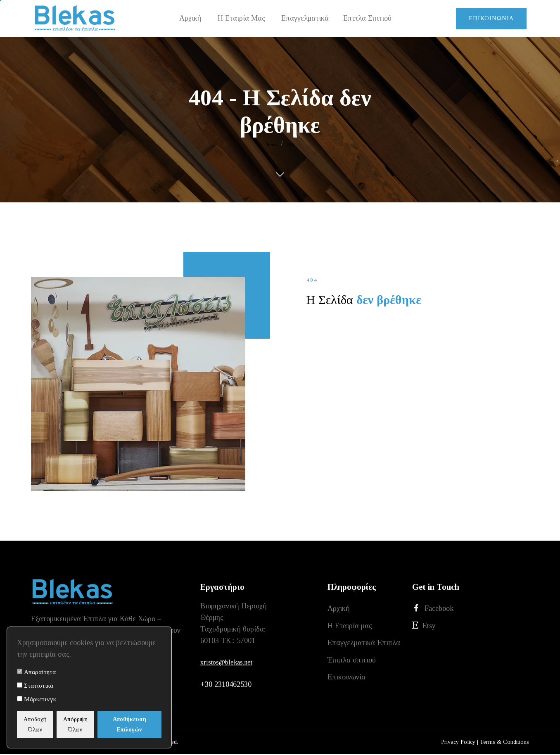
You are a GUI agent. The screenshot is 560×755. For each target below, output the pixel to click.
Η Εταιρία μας (350, 628)
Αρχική (339, 609)
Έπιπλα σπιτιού (352, 665)
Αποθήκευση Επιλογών (141, 724)
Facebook (433, 609)
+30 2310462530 (226, 685)
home (272, 145)
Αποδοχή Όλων (40, 724)
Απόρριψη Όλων (91, 724)
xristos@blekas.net (226, 663)
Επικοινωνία (491, 18)
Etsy (424, 628)
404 (290, 145)
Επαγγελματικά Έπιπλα (364, 646)
